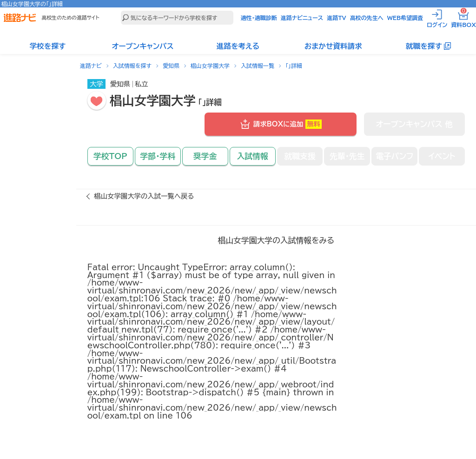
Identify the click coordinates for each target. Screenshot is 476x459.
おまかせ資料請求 (333, 46)
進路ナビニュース (302, 18)
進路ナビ (91, 66)
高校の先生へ (367, 18)
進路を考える (238, 46)
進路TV (337, 18)
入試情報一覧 (258, 66)
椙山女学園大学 (210, 66)
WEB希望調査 (405, 18)
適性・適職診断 (259, 18)
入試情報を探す (132, 66)
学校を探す (48, 46)
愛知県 (171, 66)
